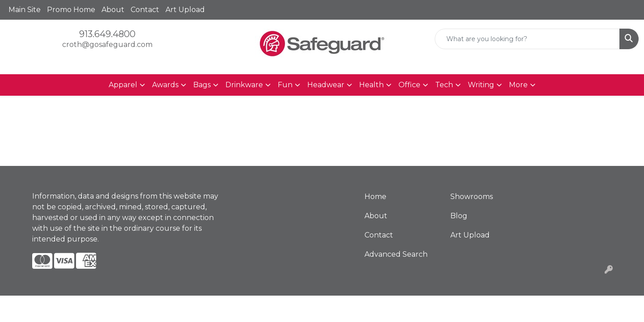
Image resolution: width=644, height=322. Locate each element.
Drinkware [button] (244, 85)
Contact (145, 10)
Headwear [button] (326, 85)
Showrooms (472, 197)
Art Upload (185, 10)
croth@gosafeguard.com (107, 44)
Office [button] (409, 85)
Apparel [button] (123, 85)
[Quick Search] (527, 39)
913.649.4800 (107, 34)
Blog (459, 216)
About (113, 10)
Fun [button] (285, 85)
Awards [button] (165, 85)
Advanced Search (396, 254)
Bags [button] (202, 85)
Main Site (25, 10)
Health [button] (371, 85)
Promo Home (71, 10)
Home (375, 197)
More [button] (518, 85)
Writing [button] (481, 85)
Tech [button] (444, 85)
